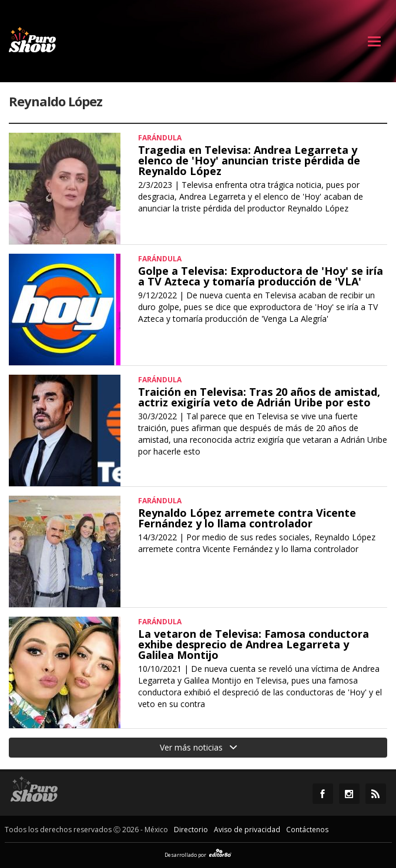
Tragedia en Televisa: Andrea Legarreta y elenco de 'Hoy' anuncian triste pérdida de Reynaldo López (249, 160)
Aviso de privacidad (247, 830)
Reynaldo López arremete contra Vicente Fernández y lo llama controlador (247, 518)
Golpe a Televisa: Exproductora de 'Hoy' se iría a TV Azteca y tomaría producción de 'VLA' (261, 276)
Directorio (191, 830)
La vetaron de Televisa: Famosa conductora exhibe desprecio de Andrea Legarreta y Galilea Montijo (254, 644)
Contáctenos (307, 830)
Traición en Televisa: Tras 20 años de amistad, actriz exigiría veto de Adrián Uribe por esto (259, 397)
